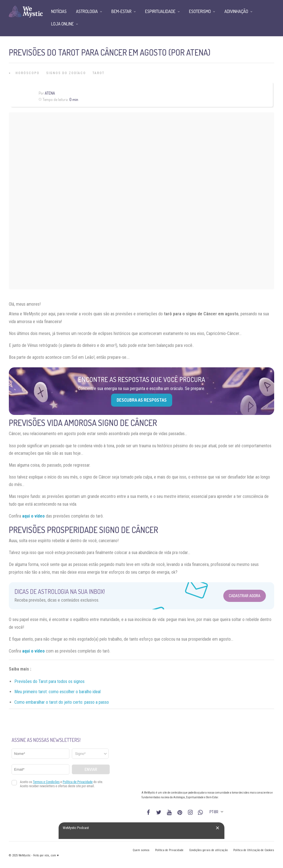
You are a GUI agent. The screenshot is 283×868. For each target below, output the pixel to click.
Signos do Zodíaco (66, 73)
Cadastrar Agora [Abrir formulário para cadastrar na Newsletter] (245, 596)
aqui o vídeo (33, 651)
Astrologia (87, 11)
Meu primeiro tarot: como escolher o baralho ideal (57, 692)
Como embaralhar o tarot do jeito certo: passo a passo (62, 702)
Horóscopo (27, 73)
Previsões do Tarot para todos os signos (49, 681)
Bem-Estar (121, 11)
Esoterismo (200, 11)
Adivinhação (236, 11)
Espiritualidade (160, 11)
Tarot (99, 73)
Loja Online (62, 24)
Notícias (59, 11)
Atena (50, 93)
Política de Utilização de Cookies (254, 850)
